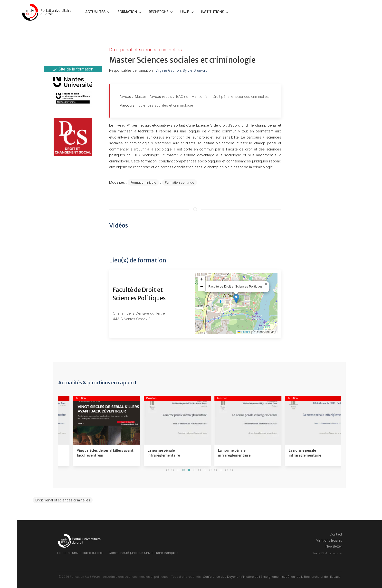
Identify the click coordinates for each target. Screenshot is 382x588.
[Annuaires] (7, 345)
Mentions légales (329, 540)
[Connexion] (7, 224)
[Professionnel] (7, 311)
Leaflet (244, 332)
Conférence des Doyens (221, 577)
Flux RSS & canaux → (327, 553)
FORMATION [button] (129, 12)
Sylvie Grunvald (195, 70)
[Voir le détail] (92, 431)
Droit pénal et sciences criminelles (63, 500)
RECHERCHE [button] (161, 12)
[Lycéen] (7, 280)
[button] (236, 299)
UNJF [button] (187, 12)
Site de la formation (73, 69)
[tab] (167, 470)
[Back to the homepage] (48, 12)
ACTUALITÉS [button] (98, 12)
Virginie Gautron (168, 70)
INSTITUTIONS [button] (215, 12)
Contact (336, 534)
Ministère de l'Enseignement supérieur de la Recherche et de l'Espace (291, 577)
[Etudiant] (7, 254)
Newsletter (334, 546)
